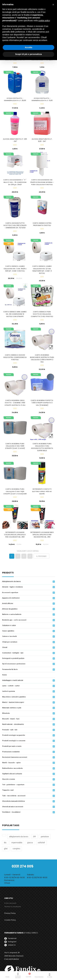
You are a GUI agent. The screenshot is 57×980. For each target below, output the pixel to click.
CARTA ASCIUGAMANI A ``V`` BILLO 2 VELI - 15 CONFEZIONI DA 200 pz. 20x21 (15, 182)
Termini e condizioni (13, 907)
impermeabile (17, 843)
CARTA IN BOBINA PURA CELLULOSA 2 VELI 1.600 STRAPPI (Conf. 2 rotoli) (15, 446)
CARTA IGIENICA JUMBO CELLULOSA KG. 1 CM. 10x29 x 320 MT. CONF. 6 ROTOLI (15, 268)
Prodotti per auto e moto (12, 746)
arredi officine (8, 603)
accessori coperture (10, 593)
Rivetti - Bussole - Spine (11, 763)
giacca (30, 843)
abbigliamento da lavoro (19, 837)
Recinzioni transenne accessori (15, 757)
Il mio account (10, 903)
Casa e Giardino (8, 631)
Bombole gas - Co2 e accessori (14, 620)
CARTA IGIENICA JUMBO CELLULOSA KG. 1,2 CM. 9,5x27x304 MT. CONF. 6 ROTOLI (42, 270)
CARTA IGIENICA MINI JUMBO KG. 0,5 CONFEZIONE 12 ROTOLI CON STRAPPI (15, 314)
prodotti (8, 573)
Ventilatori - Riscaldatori (11, 812)
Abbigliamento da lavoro (11, 581)
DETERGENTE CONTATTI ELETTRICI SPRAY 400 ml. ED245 (42, 491)
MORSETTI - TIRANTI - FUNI (11, 719)
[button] (53, 5)
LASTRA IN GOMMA (9, 691)
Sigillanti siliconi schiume (12, 774)
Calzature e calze (9, 625)
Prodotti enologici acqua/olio (14, 735)
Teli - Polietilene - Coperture (13, 785)
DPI (34, 837)
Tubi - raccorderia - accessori (14, 796)
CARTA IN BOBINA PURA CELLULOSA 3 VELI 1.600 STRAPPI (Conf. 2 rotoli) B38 (15, 491)
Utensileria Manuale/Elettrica (13, 801)
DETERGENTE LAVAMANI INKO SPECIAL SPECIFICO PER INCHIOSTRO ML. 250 (42, 535)
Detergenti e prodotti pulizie (13, 658)
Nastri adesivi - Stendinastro (13, 724)
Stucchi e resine (9, 779)
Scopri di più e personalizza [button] (28, 54)
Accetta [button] (28, 47)
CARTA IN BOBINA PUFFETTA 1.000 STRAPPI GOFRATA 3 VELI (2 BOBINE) (42, 403)
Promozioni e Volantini (11, 752)
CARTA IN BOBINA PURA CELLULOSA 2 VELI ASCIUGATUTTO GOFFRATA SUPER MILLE (42, 447)
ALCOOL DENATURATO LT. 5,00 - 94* (42, 140)
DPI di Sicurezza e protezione (14, 664)
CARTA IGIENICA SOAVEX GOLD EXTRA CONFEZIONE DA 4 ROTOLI (15, 357)
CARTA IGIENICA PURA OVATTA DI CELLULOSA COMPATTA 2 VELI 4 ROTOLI (42, 314)
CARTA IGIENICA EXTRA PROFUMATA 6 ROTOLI (42, 224)
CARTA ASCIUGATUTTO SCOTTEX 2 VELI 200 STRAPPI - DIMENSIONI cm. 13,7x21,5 (15, 225)
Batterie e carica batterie (12, 614)
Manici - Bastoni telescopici (13, 702)
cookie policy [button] (44, 21)
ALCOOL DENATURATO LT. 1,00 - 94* (15, 140)
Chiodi (5, 647)
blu (5, 843)
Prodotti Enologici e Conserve (14, 741)
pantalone (45, 837)
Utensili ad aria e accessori (13, 807)
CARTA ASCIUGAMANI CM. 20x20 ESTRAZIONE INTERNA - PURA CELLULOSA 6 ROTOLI (42, 182)
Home (4, 675)
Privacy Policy (10, 913)
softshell (41, 843)
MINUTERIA (6, 713)
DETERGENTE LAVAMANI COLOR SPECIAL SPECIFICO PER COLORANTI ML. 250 (15, 535)
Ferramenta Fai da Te (10, 669)
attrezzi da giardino (10, 609)
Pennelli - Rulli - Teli (10, 730)
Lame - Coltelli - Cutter (11, 686)
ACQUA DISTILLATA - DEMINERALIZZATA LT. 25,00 (15, 99)
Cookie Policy (10, 920)
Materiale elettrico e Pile (12, 708)
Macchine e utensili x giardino (14, 697)
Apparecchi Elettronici (11, 598)
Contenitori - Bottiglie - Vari (13, 653)
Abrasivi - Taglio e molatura (12, 587)
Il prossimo (41, 556)
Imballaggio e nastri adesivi (13, 680)
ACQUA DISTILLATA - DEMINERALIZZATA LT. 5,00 (42, 99)
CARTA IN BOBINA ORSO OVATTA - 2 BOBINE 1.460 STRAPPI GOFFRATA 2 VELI (15, 403)
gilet (6, 849)
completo (16, 849)
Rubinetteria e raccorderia (12, 768)
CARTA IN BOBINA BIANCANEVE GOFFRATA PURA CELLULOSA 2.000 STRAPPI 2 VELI (42, 359)
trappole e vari (8, 790)
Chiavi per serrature (10, 642)
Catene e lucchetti (9, 636)
